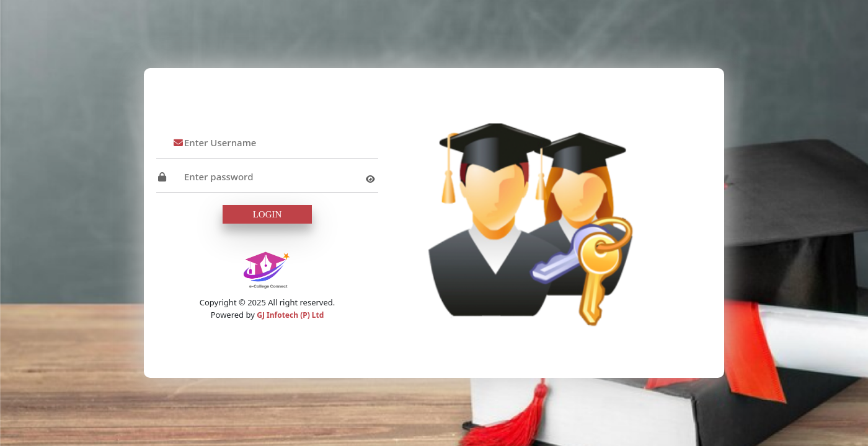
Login (268, 214)
